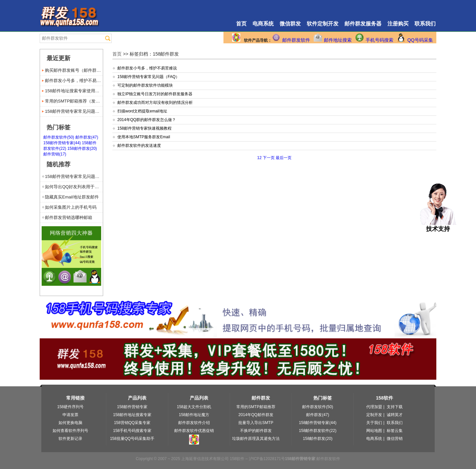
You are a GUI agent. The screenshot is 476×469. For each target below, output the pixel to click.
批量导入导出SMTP (256, 423)
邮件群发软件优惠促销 (194, 431)
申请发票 (70, 415)
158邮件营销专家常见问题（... (74, 111)
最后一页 (284, 158)
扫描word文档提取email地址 (142, 111)
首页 (241, 24)
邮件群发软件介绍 (194, 423)
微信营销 (395, 439)
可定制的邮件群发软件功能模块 (145, 85)
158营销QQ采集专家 (132, 423)
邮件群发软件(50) (59, 137)
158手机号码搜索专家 (132, 431)
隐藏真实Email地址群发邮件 (72, 197)
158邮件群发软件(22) (317, 431)
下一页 (269, 158)
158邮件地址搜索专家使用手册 (74, 91)
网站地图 (374, 431)
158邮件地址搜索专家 (132, 415)
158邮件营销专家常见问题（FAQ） (148, 77)
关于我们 (374, 423)
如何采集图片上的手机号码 (71, 207)
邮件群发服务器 (363, 24)
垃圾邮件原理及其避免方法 (256, 439)
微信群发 (290, 24)
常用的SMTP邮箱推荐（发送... (74, 101)
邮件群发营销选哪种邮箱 (69, 217)
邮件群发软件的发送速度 (139, 146)
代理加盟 (374, 407)
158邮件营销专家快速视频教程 (144, 128)
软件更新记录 (70, 439)
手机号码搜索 (379, 40)
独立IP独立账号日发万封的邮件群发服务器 (155, 94)
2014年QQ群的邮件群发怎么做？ (147, 120)
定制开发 (374, 415)
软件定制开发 (323, 24)
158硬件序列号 (70, 407)
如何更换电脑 (70, 423)
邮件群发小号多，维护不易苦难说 (147, 68)
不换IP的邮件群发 (256, 431)
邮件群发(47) (87, 137)
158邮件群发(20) (82, 149)
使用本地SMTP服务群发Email (144, 137)
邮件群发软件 (296, 40)
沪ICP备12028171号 (267, 459)
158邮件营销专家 (132, 407)
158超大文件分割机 (194, 407)
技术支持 (438, 226)
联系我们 (425, 24)
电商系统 (263, 24)
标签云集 (395, 431)
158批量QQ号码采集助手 (132, 439)
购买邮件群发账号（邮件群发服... (74, 70)
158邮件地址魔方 (194, 415)
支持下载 (395, 407)
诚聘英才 (395, 415)
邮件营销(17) (55, 154)
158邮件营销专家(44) (62, 143)
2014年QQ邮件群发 (256, 415)
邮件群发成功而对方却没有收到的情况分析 (155, 103)
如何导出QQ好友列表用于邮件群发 (74, 187)
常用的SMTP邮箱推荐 (256, 407)
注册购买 (398, 24)
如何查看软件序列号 (70, 431)
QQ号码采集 (420, 40)
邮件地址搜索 (338, 40)
